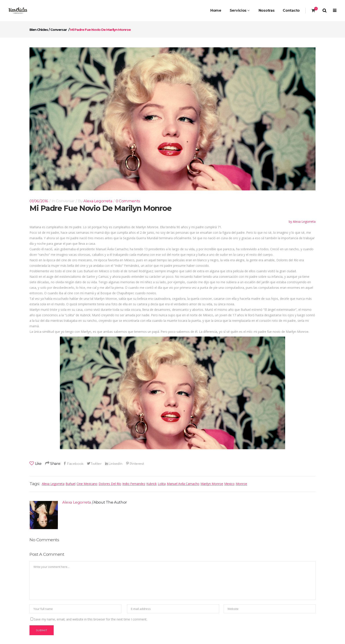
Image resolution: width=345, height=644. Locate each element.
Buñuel (71, 484)
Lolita (162, 484)
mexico (229, 484)
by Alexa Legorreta (302, 222)
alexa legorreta (53, 484)
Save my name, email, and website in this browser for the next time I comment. (91, 619)
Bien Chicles (39, 30)
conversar (59, 30)
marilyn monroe (212, 484)
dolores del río (110, 484)
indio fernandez (134, 484)
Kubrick (151, 484)
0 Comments (128, 201)
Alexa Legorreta (98, 201)
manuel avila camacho (183, 484)
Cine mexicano (87, 484)
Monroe (241, 484)
